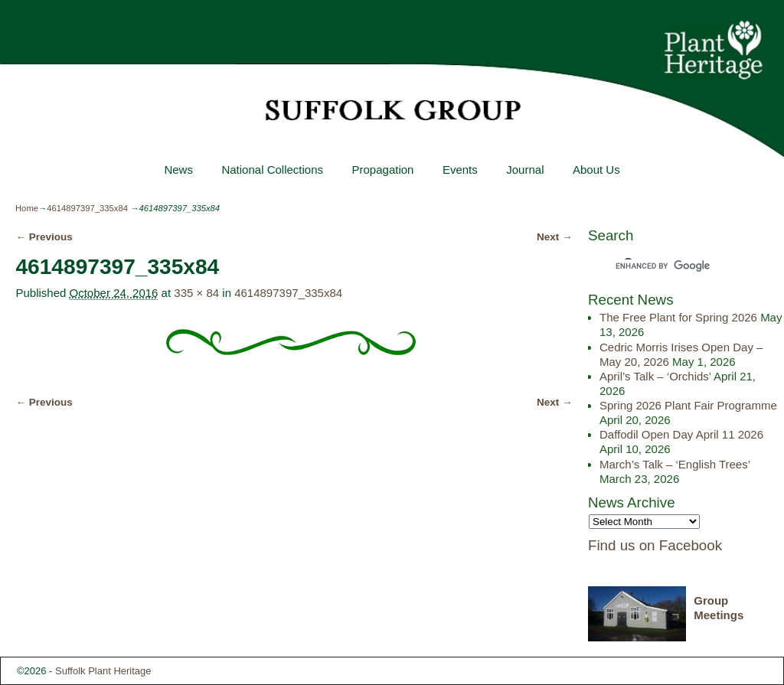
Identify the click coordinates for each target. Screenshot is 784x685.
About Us (596, 170)
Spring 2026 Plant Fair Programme (688, 405)
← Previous (44, 237)
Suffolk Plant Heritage (103, 671)
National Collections (272, 170)
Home (27, 208)
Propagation (382, 170)
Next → (555, 237)
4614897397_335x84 (87, 208)
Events (460, 170)
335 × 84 (196, 293)
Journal (525, 170)
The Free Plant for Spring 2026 (678, 317)
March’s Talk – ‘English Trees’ (675, 464)
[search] (672, 266)
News (178, 170)
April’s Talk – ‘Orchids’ (655, 376)
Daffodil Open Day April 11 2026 (681, 434)
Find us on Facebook (655, 545)
